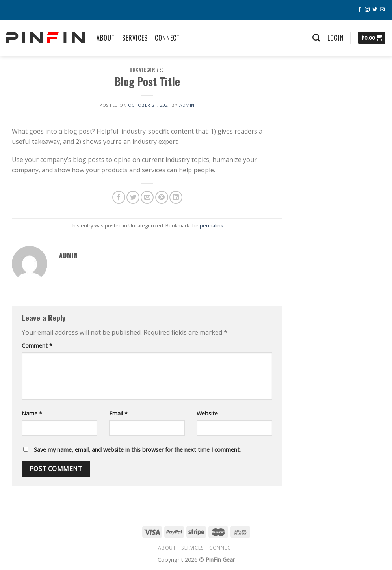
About (106, 38)
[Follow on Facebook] (360, 10)
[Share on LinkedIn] (176, 197)
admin (187, 105)
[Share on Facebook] (119, 197)
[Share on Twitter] (133, 197)
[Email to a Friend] (147, 197)
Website (207, 413)
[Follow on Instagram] (367, 10)
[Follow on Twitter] (375, 10)
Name (32, 413)
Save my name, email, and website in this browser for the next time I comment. (137, 450)
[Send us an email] (382, 10)
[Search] (316, 38)
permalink (212, 225)
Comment (37, 346)
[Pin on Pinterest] (162, 197)
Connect (167, 38)
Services (135, 38)
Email (118, 413)
